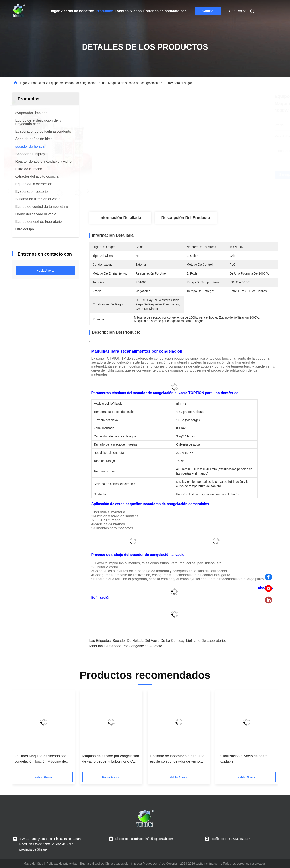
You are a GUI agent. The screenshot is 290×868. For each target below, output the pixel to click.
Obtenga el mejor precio (207, 175)
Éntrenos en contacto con (165, 11)
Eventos (122, 11)
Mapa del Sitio (33, 864)
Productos (105, 11)
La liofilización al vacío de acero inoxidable (243, 759)
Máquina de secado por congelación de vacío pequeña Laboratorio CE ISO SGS (111, 759)
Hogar (54, 11)
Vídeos (136, 11)
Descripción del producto (186, 218)
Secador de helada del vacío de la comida (148, 641)
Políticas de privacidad (62, 864)
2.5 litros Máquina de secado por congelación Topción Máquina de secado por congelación (40, 759)
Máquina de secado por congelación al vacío (126, 646)
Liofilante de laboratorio (205, 641)
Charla (208, 11)
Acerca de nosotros (78, 11)
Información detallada (120, 218)
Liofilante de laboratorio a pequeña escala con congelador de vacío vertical (177, 759)
